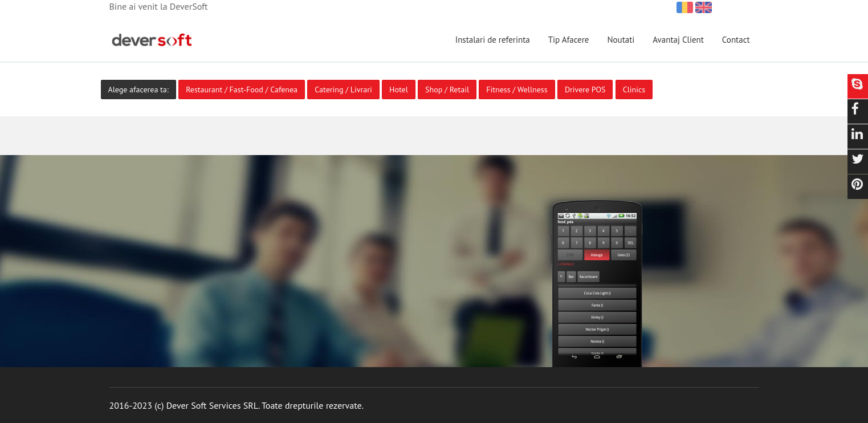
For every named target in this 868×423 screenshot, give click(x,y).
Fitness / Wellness (517, 90)
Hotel (399, 90)
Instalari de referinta (493, 40)
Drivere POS (585, 90)
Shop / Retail (447, 90)
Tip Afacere (569, 40)
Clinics (634, 90)
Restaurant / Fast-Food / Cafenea (242, 90)
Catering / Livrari (343, 90)
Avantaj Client (678, 40)
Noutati (621, 40)
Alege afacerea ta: (138, 90)
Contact (736, 40)
